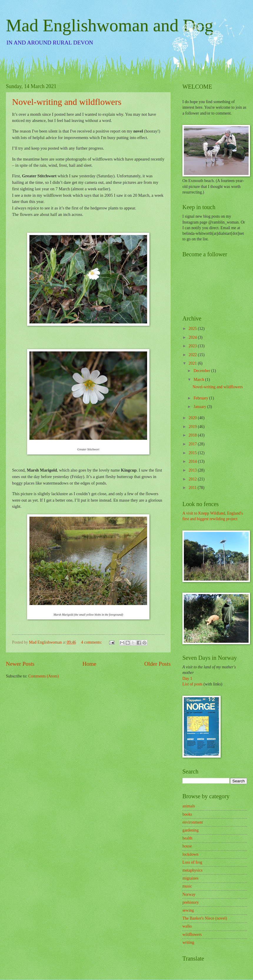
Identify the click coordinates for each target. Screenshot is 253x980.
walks (187, 926)
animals (189, 806)
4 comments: (92, 642)
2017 (193, 444)
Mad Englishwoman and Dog (110, 25)
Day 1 (187, 679)
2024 (193, 337)
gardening (190, 830)
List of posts (192, 684)
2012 (193, 479)
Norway (189, 894)
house (187, 846)
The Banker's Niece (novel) (205, 918)
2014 (193, 461)
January (200, 407)
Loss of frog (192, 862)
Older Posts (157, 664)
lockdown (190, 854)
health (187, 838)
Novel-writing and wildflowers (67, 102)
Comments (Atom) (44, 676)
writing (188, 942)
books (187, 814)
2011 (193, 488)
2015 (193, 453)
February (201, 398)
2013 (193, 470)
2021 (193, 363)
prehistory (191, 902)
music (187, 886)
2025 (193, 329)
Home (89, 664)
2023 (193, 346)
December (202, 371)
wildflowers (192, 934)
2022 (193, 355)
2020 (193, 418)
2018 (193, 435)
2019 (193, 427)
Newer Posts (20, 664)
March (199, 380)
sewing (188, 910)
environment (193, 822)
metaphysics (192, 870)
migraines (190, 878)
